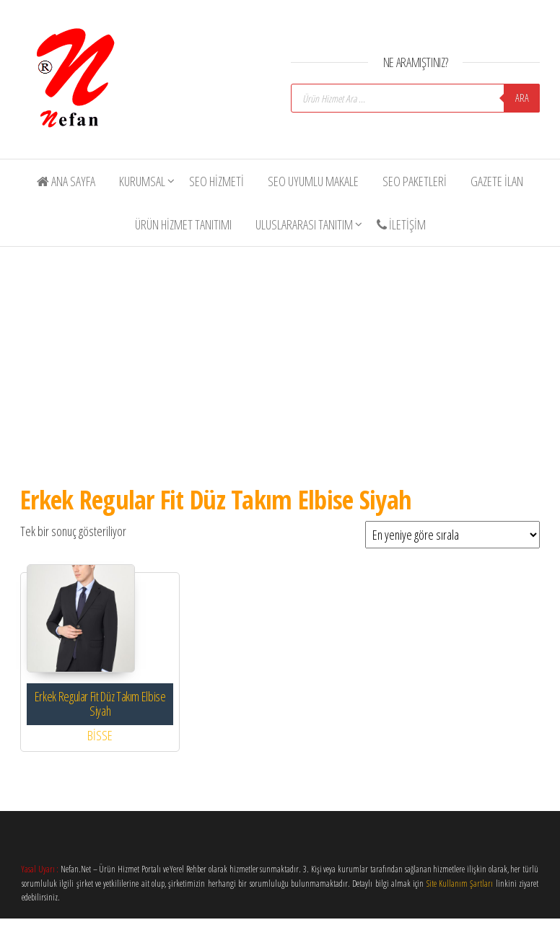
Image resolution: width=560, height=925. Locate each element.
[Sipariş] (452, 535)
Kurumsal (142, 181)
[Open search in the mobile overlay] (415, 98)
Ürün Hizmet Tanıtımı (183, 224)
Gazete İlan (497, 181)
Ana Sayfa (66, 181)
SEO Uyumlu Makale (313, 181)
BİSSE (100, 735)
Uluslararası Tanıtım (304, 224)
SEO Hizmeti (216, 181)
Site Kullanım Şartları (460, 884)
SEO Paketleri (415, 181)
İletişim (401, 224)
